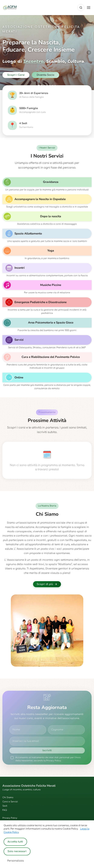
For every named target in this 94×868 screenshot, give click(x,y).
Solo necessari (17, 851)
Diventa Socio (45, 75)
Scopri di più (47, 584)
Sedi (5, 806)
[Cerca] (81, 8)
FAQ (5, 810)
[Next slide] (89, 53)
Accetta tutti (15, 842)
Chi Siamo (8, 797)
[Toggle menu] (89, 8)
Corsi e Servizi (10, 802)
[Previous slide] (5, 53)
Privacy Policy (10, 818)
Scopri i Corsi (16, 75)
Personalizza (15, 861)
